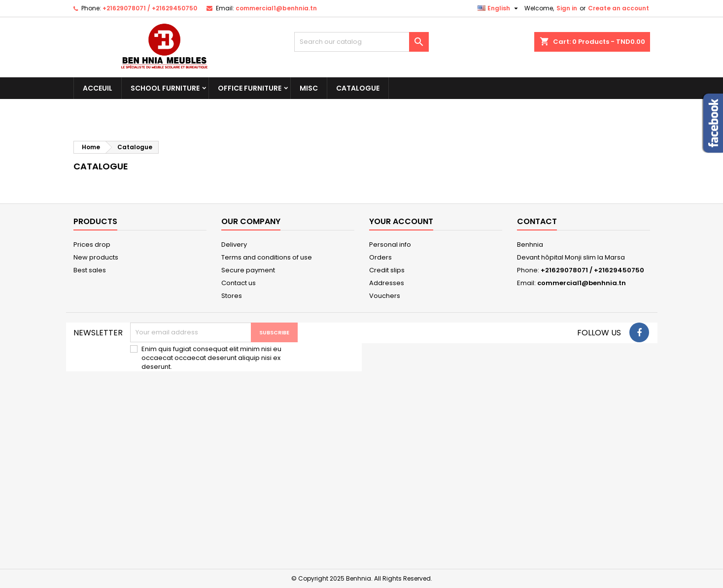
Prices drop (92, 245)
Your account (401, 221)
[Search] (361, 42)
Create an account (619, 8)
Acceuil (98, 88)
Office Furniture (250, 88)
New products (96, 257)
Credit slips (387, 270)
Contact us (239, 283)
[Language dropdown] (499, 8)
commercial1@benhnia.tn (276, 8)
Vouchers (385, 296)
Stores (232, 296)
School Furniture (165, 88)
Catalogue (358, 88)
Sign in (567, 8)
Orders (380, 257)
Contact (537, 221)
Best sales (90, 270)
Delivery (234, 245)
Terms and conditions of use (267, 257)
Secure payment (248, 270)
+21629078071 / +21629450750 (150, 8)
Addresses (387, 283)
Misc (309, 88)
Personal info (390, 245)
